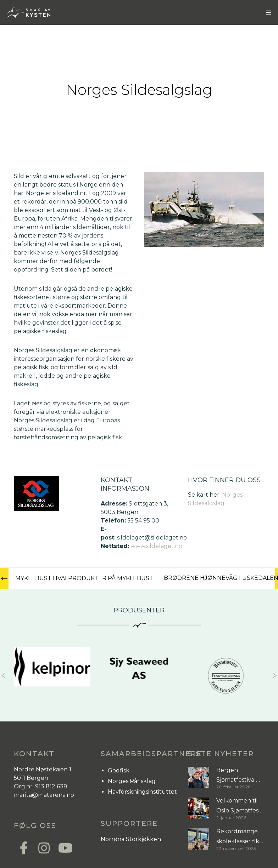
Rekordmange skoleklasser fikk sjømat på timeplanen (240, 837)
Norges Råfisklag (132, 781)
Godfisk (119, 770)
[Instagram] (44, 847)
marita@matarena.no (44, 795)
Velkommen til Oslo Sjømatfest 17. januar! (239, 806)
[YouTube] (63, 847)
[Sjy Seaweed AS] (139, 670)
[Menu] (266, 12)
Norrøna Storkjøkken (131, 839)
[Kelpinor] (52, 667)
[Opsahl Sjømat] (226, 676)
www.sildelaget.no (156, 546)
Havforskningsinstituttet (142, 792)
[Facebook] (24, 847)
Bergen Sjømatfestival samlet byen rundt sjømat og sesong (239, 776)
